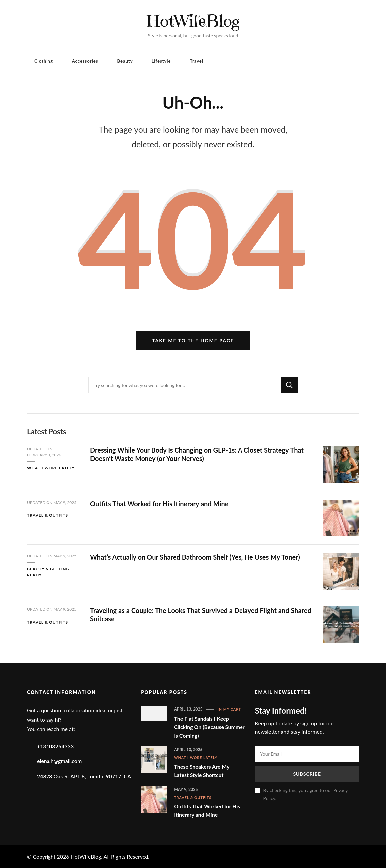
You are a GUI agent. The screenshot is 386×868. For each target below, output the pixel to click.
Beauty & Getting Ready (48, 572)
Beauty (125, 61)
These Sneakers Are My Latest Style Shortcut (202, 771)
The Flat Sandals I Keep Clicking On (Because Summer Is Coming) (209, 727)
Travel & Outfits (48, 515)
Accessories (85, 61)
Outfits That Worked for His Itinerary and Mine (159, 504)
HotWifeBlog (193, 21)
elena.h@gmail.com (59, 761)
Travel (197, 61)
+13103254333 (55, 746)
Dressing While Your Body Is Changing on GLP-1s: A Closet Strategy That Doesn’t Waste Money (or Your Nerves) (197, 454)
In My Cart (229, 709)
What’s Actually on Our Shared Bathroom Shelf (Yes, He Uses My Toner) (195, 557)
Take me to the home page (193, 340)
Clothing (44, 61)
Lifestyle (161, 61)
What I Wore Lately (51, 468)
